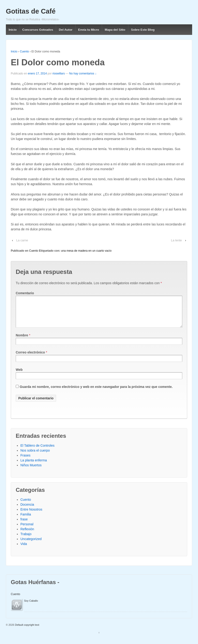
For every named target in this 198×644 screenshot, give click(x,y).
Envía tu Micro (89, 30)
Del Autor (66, 30)
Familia (26, 520)
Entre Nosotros (31, 515)
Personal (27, 530)
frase (24, 525)
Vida (24, 549)
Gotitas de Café (31, 11)
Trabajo (26, 540)
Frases (25, 461)
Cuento (25, 52)
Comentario (25, 293)
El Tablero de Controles (37, 451)
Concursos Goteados (38, 30)
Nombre (22, 341)
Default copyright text (27, 630)
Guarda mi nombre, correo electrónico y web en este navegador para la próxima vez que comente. (96, 392)
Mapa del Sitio (115, 30)
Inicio (13, 30)
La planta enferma (34, 466)
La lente (176, 240)
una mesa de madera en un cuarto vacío (86, 251)
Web (19, 375)
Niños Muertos (31, 471)
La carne (22, 240)
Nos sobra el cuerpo (35, 456)
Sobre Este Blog (143, 30)
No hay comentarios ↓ (83, 74)
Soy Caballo (31, 606)
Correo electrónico (30, 358)
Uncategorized (31, 545)
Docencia (27, 510)
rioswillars (59, 74)
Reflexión (27, 535)
